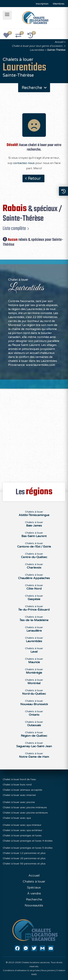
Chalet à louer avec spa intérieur (22, 825)
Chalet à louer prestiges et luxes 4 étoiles (28, 841)
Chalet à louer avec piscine (19, 802)
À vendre (34, 893)
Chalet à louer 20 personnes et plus (24, 858)
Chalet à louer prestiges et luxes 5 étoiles (28, 848)
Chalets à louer (34, 881)
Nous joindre (48, 970)
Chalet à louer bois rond (17, 785)
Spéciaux (34, 887)
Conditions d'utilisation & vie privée (21, 970)
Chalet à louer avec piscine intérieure (25, 807)
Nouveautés (34, 905)
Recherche (35, 88)
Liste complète (14, 228)
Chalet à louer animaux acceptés (22, 790)
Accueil (59, 42)
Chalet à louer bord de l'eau (19, 779)
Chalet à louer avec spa (17, 818)
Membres (59, 4)
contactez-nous (24, 163)
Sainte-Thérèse (56, 50)
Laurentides (37, 50)
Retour (34, 178)
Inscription (42, 4)
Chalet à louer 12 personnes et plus (24, 853)
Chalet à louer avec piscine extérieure (25, 813)
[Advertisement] (34, 433)
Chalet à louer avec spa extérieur (22, 830)
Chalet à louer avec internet (19, 795)
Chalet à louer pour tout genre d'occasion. (37, 46)
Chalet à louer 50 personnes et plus (24, 864)
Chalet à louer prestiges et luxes (22, 836)
